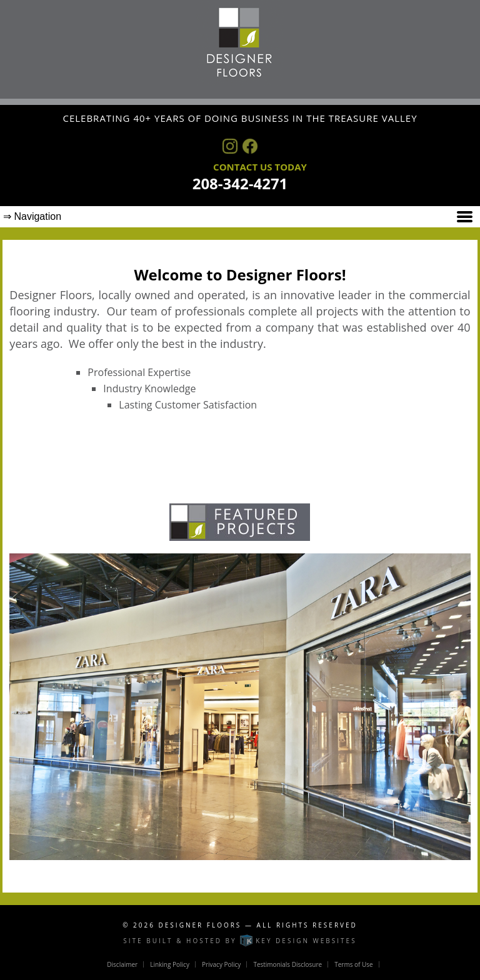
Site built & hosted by (240, 941)
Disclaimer (122, 964)
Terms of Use (353, 964)
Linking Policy (170, 964)
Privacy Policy (221, 964)
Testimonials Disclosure (287, 964)
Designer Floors (200, 925)
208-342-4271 (240, 183)
